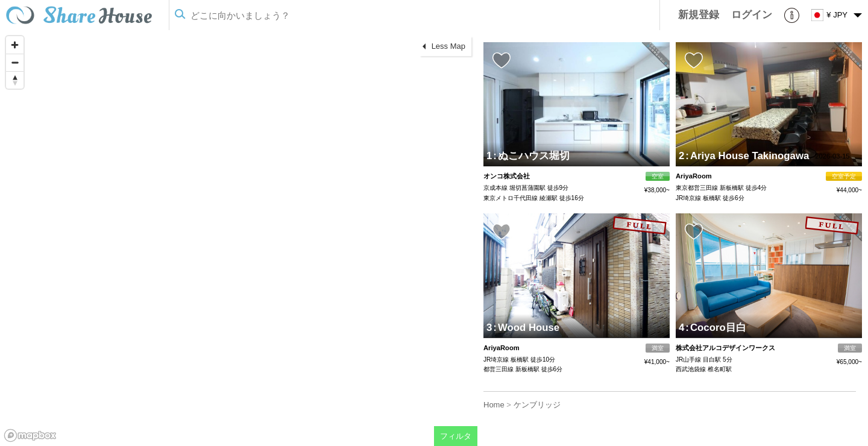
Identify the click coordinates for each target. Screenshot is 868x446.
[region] (239, 238)
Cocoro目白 (715, 328)
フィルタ (456, 436)
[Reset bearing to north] (15, 80)
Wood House (526, 328)
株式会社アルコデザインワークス (725, 348)
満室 (658, 348)
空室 (658, 176)
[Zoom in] (15, 45)
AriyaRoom (694, 176)
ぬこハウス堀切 (531, 156)
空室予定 (844, 176)
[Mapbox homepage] (30, 435)
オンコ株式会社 (507, 176)
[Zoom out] (15, 62)
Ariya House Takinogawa (747, 156)
